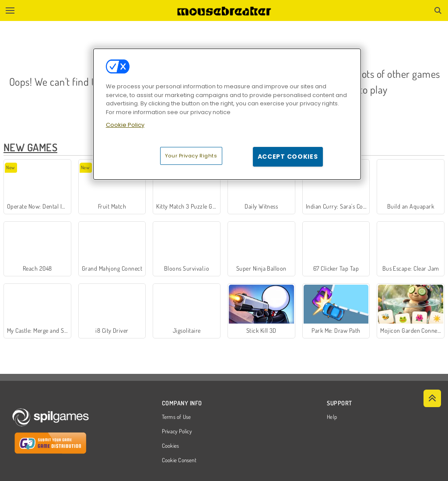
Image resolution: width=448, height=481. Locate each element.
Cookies (171, 446)
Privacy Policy (177, 432)
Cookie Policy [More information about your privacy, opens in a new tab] (125, 125)
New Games (30, 147)
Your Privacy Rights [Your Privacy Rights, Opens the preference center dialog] (191, 156)
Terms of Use (177, 417)
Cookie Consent (179, 460)
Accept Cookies (288, 157)
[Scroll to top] (432, 398)
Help (332, 417)
